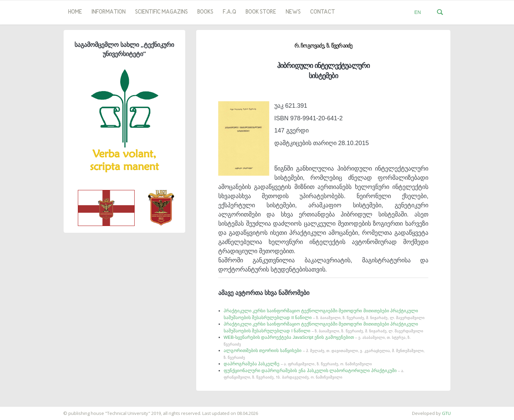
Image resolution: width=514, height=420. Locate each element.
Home (75, 12)
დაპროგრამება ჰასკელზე (298, 364)
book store (261, 12)
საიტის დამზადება (20, 410)
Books (205, 12)
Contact (322, 12)
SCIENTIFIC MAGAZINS (161, 12)
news (293, 12)
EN (418, 12)
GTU (446, 413)
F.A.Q (229, 12)
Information (108, 12)
